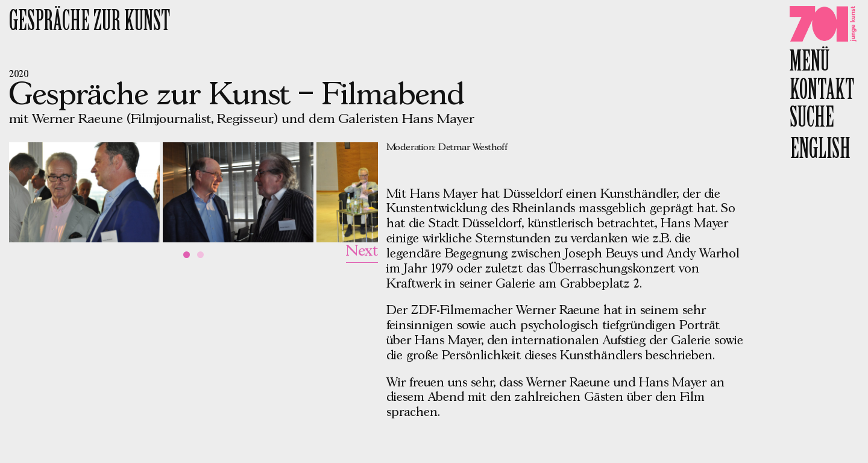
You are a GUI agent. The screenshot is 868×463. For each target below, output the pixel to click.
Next (362, 252)
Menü (810, 64)
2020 (19, 74)
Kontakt (822, 92)
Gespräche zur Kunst (90, 23)
